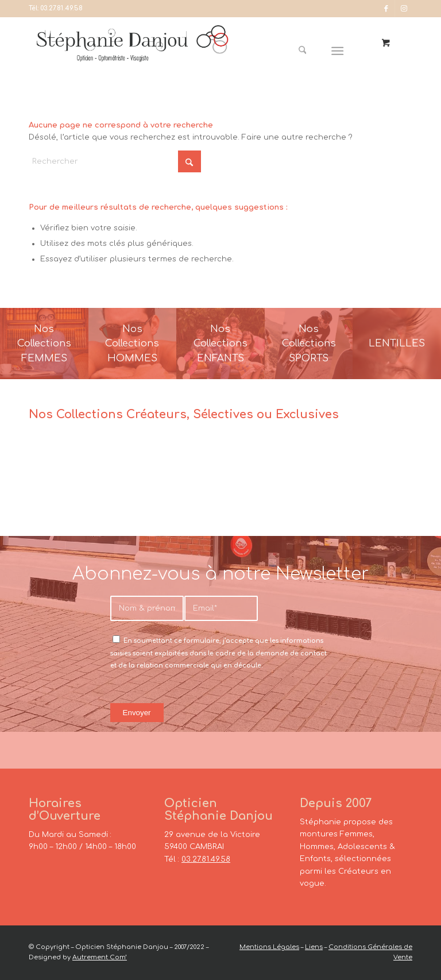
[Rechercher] (302, 51)
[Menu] (338, 51)
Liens (314, 947)
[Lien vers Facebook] (386, 9)
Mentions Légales (269, 947)
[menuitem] (307, 51)
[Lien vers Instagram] (404, 9)
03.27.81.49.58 (61, 8)
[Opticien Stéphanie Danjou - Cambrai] (132, 51)
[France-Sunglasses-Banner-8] (309, 344)
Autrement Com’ (100, 957)
